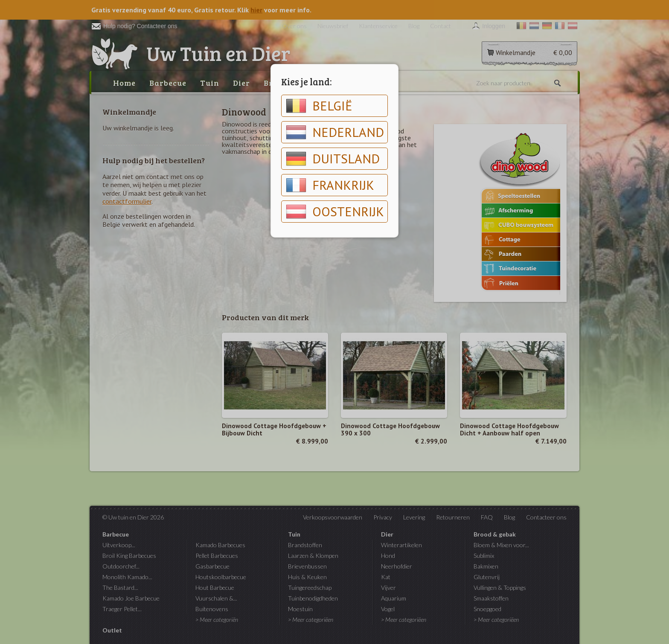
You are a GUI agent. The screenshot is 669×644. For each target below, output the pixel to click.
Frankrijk (330, 185)
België (319, 106)
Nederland (335, 132)
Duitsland (333, 159)
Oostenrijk (335, 212)
